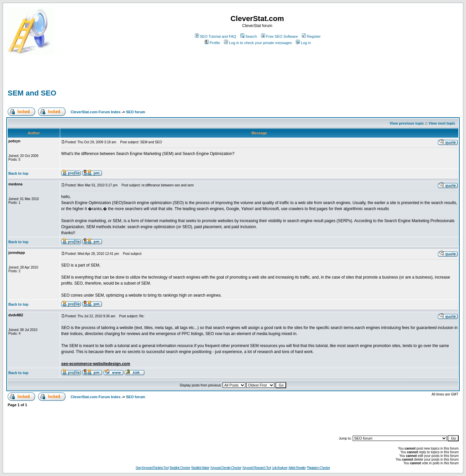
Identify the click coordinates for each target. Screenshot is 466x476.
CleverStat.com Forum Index (95, 112)
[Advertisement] (85, 77)
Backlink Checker (180, 468)
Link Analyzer (279, 468)
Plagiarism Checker (318, 468)
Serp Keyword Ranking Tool (152, 468)
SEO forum (136, 112)
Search (249, 36)
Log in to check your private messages (258, 43)
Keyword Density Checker (226, 468)
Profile (212, 43)
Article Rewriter (297, 468)
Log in (303, 43)
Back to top (18, 173)
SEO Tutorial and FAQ (216, 36)
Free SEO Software (279, 36)
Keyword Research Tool (256, 468)
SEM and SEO (32, 93)
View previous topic (407, 123)
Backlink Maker (200, 468)
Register (311, 36)
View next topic (442, 123)
